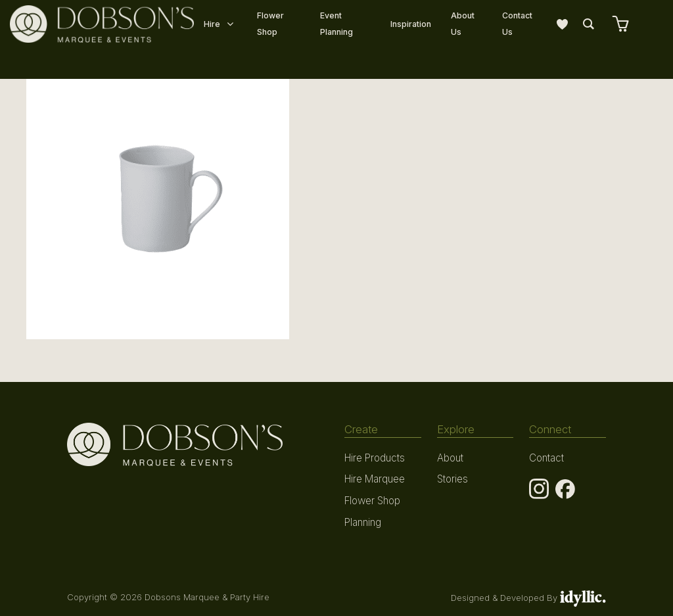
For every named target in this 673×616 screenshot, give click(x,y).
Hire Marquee (374, 478)
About (450, 457)
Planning (363, 519)
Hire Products (374, 457)
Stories (452, 478)
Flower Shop (372, 498)
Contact (546, 457)
